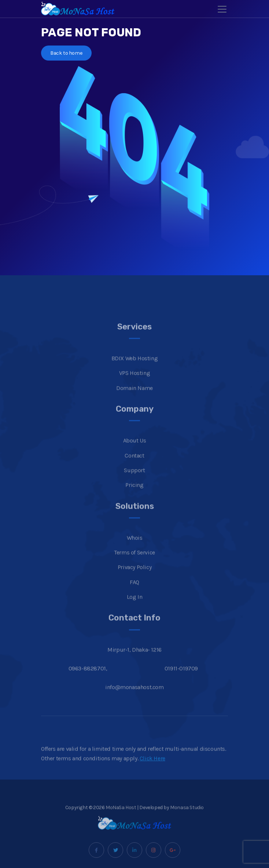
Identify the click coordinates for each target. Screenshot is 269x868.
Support (134, 481)
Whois (135, 549)
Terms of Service (134, 564)
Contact (134, 467)
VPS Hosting (135, 384)
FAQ (134, 593)
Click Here (152, 769)
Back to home (66, 53)
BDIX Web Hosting (135, 370)
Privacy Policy (134, 579)
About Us (135, 452)
